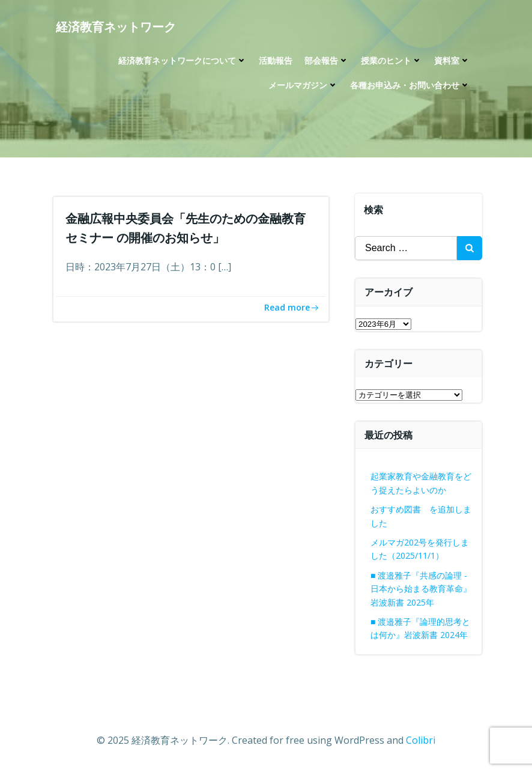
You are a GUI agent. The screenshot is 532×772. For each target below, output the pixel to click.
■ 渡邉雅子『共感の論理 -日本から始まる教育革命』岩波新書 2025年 (421, 589)
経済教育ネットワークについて (183, 60)
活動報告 (276, 60)
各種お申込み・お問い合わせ (410, 85)
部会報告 (327, 60)
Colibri (421, 740)
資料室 (452, 60)
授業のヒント (391, 60)
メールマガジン (303, 85)
